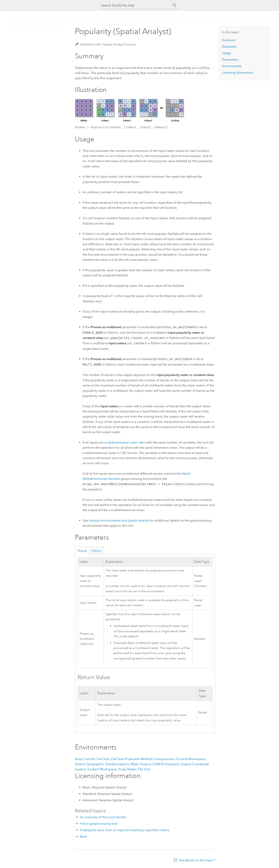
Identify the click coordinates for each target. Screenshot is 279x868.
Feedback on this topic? (197, 860)
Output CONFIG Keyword (159, 764)
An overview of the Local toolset (103, 817)
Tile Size (144, 769)
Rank (83, 837)
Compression (164, 759)
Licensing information (237, 73)
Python (97, 551)
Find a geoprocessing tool (99, 824)
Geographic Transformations (107, 764)
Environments (232, 66)
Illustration (230, 47)
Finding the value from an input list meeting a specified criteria (125, 830)
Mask (135, 764)
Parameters (230, 60)
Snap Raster (127, 769)
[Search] (175, 5)
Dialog (82, 551)
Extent (80, 764)
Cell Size (103, 759)
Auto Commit (85, 759)
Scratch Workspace (102, 769)
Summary (229, 40)
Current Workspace (191, 759)
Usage (227, 53)
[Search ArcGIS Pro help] (136, 5)
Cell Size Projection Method (132, 759)
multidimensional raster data (125, 442)
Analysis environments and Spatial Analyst (119, 520)
